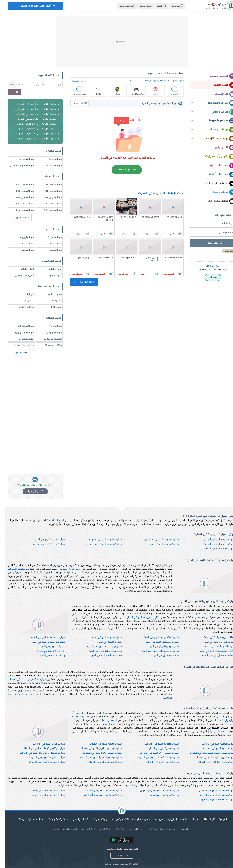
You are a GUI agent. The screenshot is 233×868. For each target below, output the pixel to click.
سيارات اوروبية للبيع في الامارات (157, 744)
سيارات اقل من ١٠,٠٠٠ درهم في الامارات (32, 104)
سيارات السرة (130, 81)
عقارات (179, 819)
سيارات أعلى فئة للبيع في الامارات (42, 758)
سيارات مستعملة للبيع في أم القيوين (154, 791)
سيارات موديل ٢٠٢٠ (20, 204)
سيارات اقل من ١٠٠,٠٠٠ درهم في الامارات (31, 124)
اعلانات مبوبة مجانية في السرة (214, 637)
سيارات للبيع (173, 81)
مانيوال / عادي (50, 294)
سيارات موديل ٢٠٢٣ (47, 197)
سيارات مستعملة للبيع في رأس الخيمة (97, 795)
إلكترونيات (166, 819)
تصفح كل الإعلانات (122, 170)
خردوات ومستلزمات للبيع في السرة (212, 651)
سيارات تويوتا (50, 326)
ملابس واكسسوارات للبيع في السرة (155, 651)
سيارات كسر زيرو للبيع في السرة (214, 642)
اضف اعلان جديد (117, 855)
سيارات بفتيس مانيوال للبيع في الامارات (96, 748)
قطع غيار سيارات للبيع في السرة (43, 642)
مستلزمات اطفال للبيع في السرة (214, 656)
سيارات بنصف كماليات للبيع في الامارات (153, 758)
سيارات (189, 819)
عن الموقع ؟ (180, 829)
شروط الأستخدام (131, 829)
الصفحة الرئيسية (217, 76)
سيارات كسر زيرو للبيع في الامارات (99, 762)
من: (54, 84)
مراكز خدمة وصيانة (48, 345)
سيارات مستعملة (48, 166)
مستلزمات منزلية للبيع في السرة (100, 651)
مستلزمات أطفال (217, 174)
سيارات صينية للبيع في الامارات (214, 748)
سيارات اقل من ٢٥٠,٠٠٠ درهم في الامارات (31, 139)
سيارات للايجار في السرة (104, 642)
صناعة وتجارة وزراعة (215, 183)
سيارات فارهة (22, 250)
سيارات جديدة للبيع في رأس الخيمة (98, 544)
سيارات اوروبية (22, 237)
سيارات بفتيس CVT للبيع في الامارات (154, 753)
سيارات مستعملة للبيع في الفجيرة (213, 795)
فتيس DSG (51, 307)
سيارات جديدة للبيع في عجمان (44, 544)
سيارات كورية (22, 244)
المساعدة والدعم (122, 6)
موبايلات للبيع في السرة (47, 647)
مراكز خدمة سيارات (65, 569)
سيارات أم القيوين (145, 81)
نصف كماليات (22, 269)
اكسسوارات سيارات (47, 339)
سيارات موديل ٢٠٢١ (47, 204)
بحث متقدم (223, 251)
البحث (157, 6)
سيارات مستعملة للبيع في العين (43, 791)
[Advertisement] (116, 42)
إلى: (32, 84)
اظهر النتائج (210, 243)
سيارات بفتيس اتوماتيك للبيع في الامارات (38, 748)
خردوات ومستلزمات (215, 139)
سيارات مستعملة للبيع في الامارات (212, 800)
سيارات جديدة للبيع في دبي (159, 544)
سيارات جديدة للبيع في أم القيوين (156, 540)
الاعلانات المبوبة (50, 521)
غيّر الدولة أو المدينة (163, 829)
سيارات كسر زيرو (21, 159)
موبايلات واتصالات (216, 130)
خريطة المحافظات (83, 829)
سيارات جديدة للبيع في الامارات (214, 549)
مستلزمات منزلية (217, 165)
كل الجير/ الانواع (21, 307)
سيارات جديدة (160, 81)
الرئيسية (217, 819)
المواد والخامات (103, 720)
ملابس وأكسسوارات (215, 157)
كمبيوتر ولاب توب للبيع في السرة (99, 647)
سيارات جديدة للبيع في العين (45, 540)
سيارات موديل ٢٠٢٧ (47, 185)
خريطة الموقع (140, 6)
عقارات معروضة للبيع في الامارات (137, 617)
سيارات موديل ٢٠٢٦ (20, 185)
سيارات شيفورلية (21, 326)
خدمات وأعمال (218, 192)
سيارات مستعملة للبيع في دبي (157, 795)
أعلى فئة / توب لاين (19, 276)
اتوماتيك (24, 294)
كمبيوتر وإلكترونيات (216, 121)
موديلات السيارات (15, 218)
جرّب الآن (208, 277)
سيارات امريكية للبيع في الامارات (213, 744)
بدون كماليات (50, 269)
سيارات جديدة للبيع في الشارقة (100, 540)
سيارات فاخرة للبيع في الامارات (157, 748)
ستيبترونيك (51, 301)
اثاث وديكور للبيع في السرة (46, 651)
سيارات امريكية (50, 237)
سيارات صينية (50, 250)
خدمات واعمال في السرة (161, 656)
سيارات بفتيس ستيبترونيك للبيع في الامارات (207, 753)
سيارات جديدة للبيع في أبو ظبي (214, 540)
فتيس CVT (23, 301)
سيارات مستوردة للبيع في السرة (157, 642)
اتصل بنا (51, 829)
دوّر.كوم (103, 864)
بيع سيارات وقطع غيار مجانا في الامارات (24, 679)
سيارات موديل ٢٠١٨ (20, 210)
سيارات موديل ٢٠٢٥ (47, 191)
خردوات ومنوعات (136, 819)
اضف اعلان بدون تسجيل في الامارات (188, 614)
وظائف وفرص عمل (216, 201)
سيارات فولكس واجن (19, 333)
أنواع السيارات (72, 81)
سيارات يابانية (50, 244)
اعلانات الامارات (78, 282)
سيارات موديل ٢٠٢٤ (20, 191)
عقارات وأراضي (218, 112)
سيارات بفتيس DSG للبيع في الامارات (97, 753)
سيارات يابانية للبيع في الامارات (100, 744)
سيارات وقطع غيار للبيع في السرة (156, 637)
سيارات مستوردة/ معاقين (17, 166)
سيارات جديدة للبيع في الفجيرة (214, 544)
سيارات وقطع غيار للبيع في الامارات (212, 762)
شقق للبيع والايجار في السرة (159, 647)
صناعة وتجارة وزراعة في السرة (101, 656)
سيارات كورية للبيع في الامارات (44, 744)
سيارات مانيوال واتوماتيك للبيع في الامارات (37, 753)
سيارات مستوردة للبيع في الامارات (42, 762)
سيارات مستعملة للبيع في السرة (43, 637)
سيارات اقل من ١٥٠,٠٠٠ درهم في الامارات (31, 129)
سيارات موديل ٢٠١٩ (47, 210)
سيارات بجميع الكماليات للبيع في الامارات (95, 758)
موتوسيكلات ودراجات (18, 345)
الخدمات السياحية (214, 732)
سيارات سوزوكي (49, 333)
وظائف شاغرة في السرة (47, 656)
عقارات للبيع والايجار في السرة (215, 647)
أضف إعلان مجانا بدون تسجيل (30, 7)
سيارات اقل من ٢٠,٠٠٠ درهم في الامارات (32, 109)
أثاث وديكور (220, 148)
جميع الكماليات (49, 276)
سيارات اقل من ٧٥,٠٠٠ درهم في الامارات (32, 119)
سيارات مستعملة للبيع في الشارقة (98, 791)
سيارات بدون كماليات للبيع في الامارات (210, 758)
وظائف (15, 819)
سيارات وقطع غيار (216, 103)
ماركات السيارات (14, 353)
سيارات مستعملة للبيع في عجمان (42, 795)
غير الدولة (172, 6)
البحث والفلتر (219, 85)
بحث (10, 92)
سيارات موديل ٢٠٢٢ (20, 197)
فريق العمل (147, 829)
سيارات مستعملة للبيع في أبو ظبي (212, 791)
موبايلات (153, 819)
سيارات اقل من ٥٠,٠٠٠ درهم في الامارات (32, 114)
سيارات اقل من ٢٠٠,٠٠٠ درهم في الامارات (31, 134)
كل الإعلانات (219, 94)
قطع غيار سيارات (21, 339)
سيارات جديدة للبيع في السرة (101, 637)
